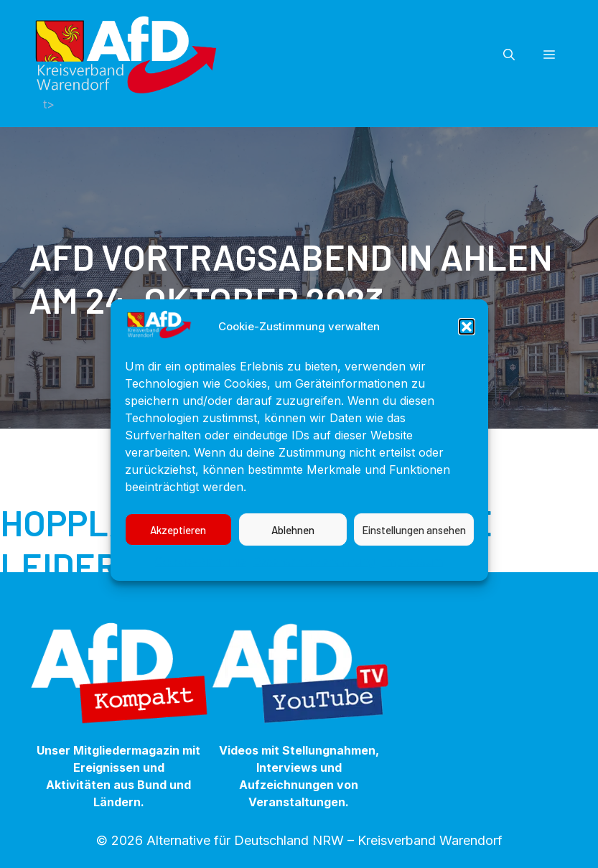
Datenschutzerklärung (314, 578)
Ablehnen (293, 546)
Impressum (412, 578)
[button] (467, 343)
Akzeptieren (178, 546)
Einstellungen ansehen (414, 546)
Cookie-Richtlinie (200, 578)
